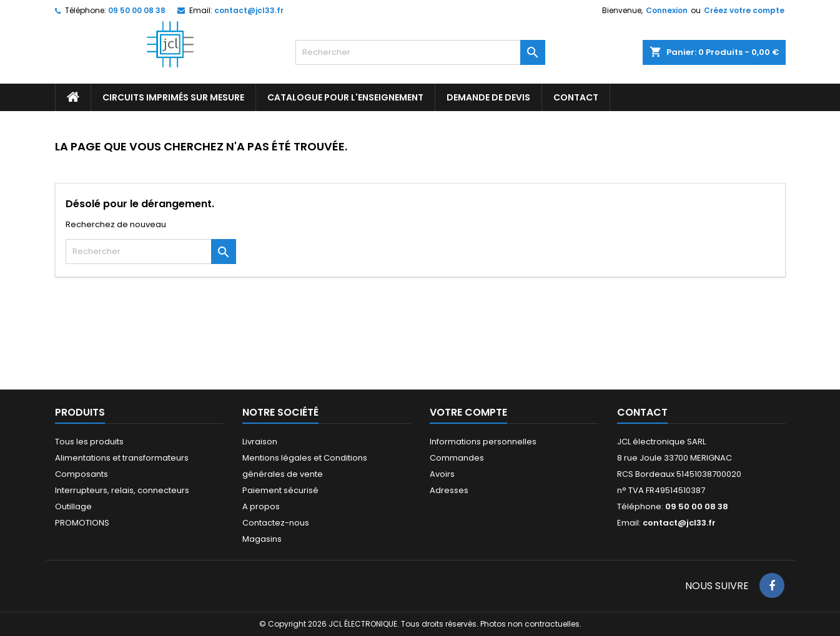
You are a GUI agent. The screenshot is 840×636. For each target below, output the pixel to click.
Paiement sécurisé (280, 490)
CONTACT (576, 97)
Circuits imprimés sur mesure (173, 97)
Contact (642, 412)
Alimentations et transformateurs (122, 458)
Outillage (73, 506)
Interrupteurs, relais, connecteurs (122, 490)
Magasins (262, 539)
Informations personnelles (483, 442)
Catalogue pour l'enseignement (345, 97)
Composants (82, 474)
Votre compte (468, 412)
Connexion (667, 10)
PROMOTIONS (82, 523)
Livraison (260, 442)
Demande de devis (488, 97)
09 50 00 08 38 (137, 10)
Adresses (449, 490)
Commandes (457, 458)
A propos (261, 506)
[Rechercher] (420, 52)
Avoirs (442, 474)
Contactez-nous (276, 523)
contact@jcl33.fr (249, 10)
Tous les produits (89, 442)
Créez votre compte (744, 10)
